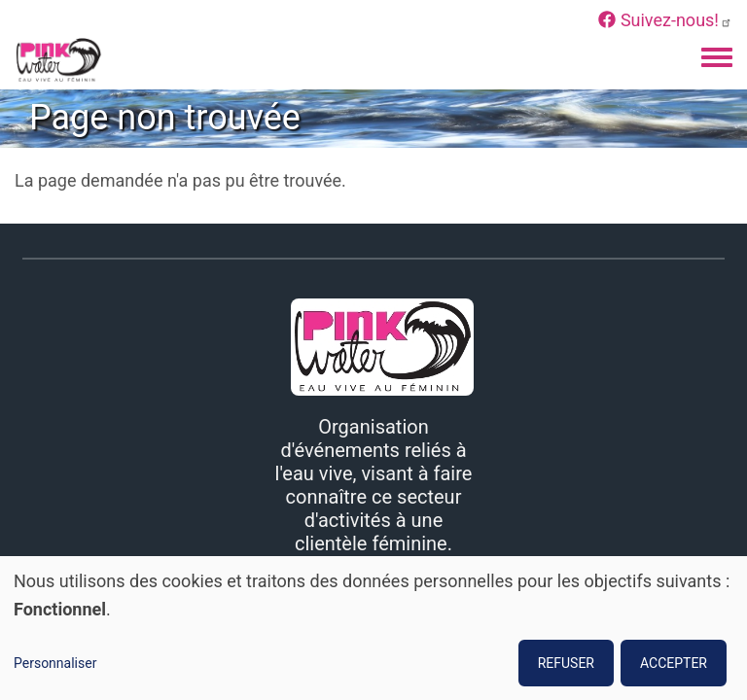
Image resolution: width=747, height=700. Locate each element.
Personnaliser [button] (55, 663)
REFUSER (566, 663)
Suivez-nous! (665, 20)
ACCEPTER (674, 663)
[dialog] (373, 628)
